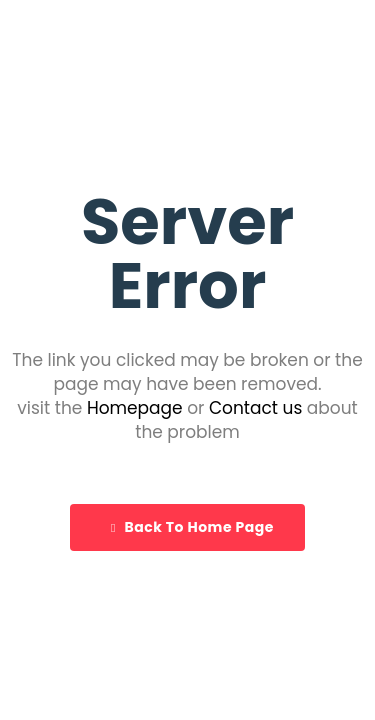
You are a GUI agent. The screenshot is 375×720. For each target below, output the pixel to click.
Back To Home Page (192, 527)
